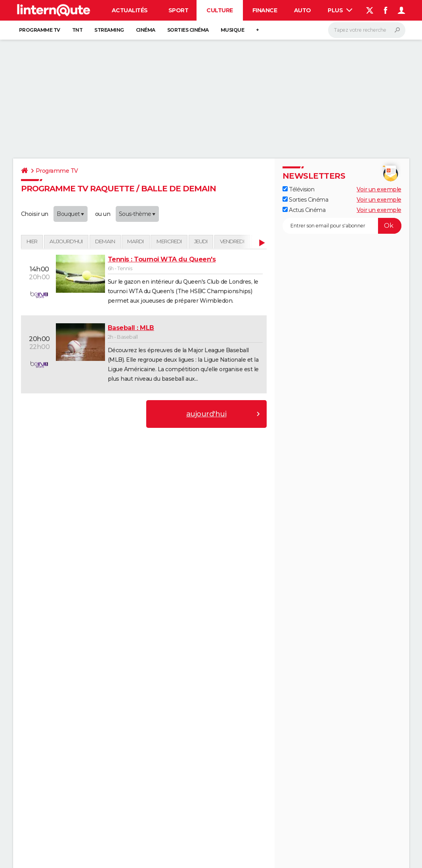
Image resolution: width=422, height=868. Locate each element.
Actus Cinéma (304, 210)
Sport (179, 10)
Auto (303, 10)
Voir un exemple (379, 189)
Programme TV (40, 30)
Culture (220, 10)
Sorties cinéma (188, 30)
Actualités (130, 10)
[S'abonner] (342, 226)
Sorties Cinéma (306, 200)
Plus (340, 10)
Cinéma (146, 30)
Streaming (109, 30)
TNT (77, 30)
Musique (233, 30)
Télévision (299, 189)
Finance (265, 10)
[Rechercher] (367, 30)
